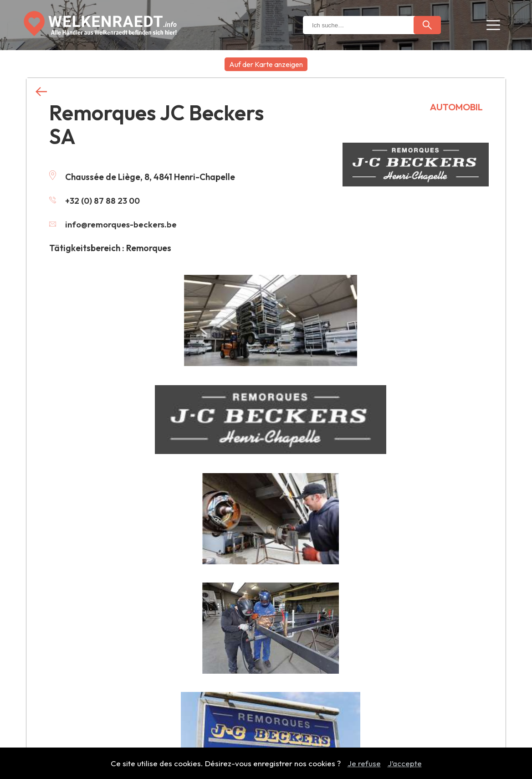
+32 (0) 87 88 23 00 (95, 201)
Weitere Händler (266, 522)
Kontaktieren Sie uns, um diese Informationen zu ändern (221, 463)
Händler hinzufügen (266, 671)
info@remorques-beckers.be (114, 224)
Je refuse (364, 763)
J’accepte (405, 763)
